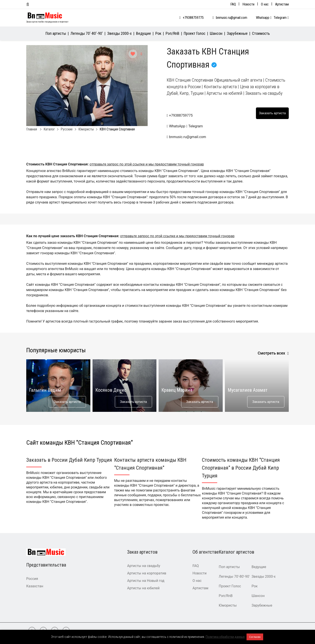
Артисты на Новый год (146, 581)
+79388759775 (193, 18)
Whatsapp (264, 18)
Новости (248, 4)
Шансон (216, 33)
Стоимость (261, 33)
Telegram (281, 18)
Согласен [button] (255, 637)
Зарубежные (237, 33)
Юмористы (228, 605)
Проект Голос (195, 33)
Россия (32, 579)
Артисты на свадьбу (144, 566)
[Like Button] (133, 54)
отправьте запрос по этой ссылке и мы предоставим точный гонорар (147, 164)
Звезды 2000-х (119, 33)
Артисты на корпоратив (147, 573)
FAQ (233, 4)
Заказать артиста (67, 402)
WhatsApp (176, 126)
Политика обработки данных (225, 637)
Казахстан (35, 586)
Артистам (282, 4)
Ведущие (143, 33)
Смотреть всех (271, 353)
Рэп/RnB (172, 33)
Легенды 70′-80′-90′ (87, 33)
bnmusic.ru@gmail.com (232, 18)
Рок (158, 33)
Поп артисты (56, 33)
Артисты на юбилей (143, 588)
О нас (265, 4)
